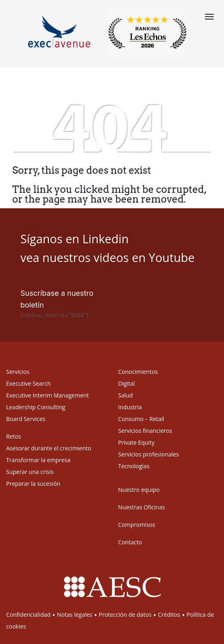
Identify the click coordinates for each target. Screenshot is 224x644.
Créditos (169, 615)
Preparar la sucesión (33, 484)
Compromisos (137, 525)
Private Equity (136, 442)
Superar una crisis (30, 472)
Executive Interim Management (47, 395)
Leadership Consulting (36, 407)
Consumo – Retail (141, 419)
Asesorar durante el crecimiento (49, 448)
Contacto (130, 542)
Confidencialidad (28, 615)
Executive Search (29, 383)
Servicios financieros (145, 431)
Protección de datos (125, 615)
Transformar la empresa (38, 460)
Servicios (18, 372)
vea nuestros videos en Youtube (108, 257)
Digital (126, 383)
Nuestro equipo (139, 490)
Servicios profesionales (148, 454)
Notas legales (75, 615)
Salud (125, 395)
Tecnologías (134, 466)
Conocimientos (138, 372)
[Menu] (209, 17)
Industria (130, 407)
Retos (14, 436)
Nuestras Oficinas (142, 507)
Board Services (26, 419)
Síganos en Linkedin (75, 239)
